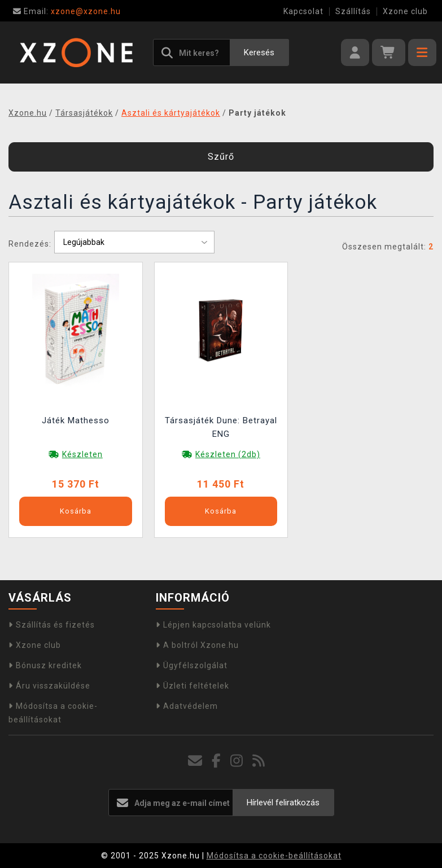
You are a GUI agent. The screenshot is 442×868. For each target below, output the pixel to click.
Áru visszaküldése (49, 686)
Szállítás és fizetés (52, 625)
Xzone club (405, 11)
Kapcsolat (303, 11)
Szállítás (353, 11)
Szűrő (221, 157)
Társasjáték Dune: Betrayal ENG (221, 427)
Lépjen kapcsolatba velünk (213, 625)
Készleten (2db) (228, 454)
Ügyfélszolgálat (192, 665)
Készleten (82, 454)
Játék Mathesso (76, 420)
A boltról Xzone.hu (197, 645)
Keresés (259, 52)
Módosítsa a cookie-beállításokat (274, 856)
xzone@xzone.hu (67, 11)
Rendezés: (30, 244)
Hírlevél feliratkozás (283, 803)
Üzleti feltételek (192, 686)
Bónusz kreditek (45, 665)
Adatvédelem (187, 706)
